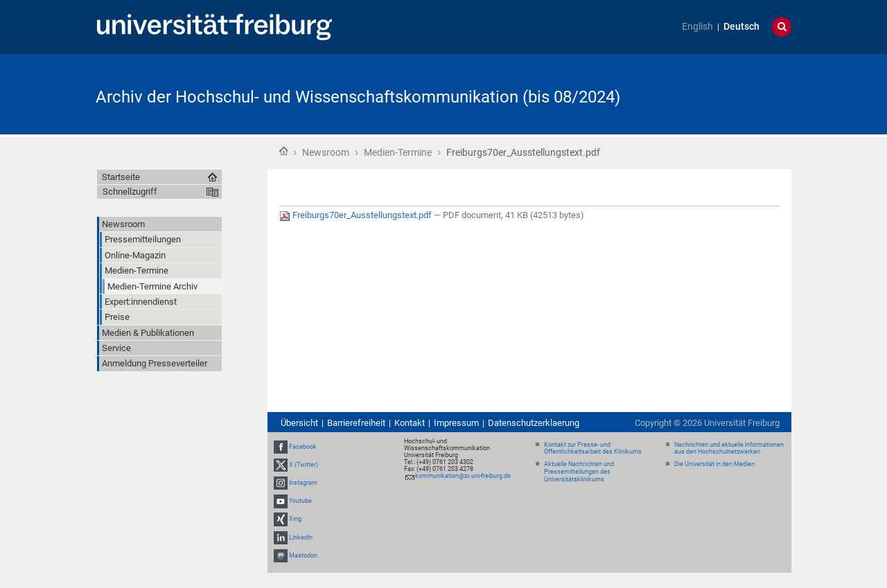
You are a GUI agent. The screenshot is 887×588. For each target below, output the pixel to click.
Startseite (283, 151)
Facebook (303, 447)
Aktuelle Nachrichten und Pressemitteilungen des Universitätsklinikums (579, 472)
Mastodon (303, 555)
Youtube (300, 501)
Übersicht (299, 423)
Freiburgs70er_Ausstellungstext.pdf (357, 215)
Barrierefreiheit (356, 423)
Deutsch (741, 27)
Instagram (303, 483)
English (697, 27)
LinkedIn (301, 537)
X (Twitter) (304, 465)
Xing (295, 519)
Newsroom (326, 152)
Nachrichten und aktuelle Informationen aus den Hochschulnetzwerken (729, 448)
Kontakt (410, 423)
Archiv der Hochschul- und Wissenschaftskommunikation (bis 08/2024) (358, 97)
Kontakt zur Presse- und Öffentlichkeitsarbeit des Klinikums (593, 448)
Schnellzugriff (130, 191)
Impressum (456, 423)
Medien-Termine (398, 152)
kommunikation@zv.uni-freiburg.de (463, 476)
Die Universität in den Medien (714, 464)
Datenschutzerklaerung (534, 423)
